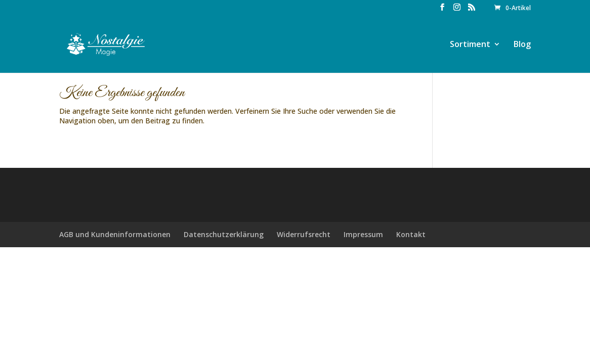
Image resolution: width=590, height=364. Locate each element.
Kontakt (411, 234)
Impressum (363, 234)
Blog (522, 45)
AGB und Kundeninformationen (115, 234)
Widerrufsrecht (304, 234)
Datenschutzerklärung (224, 234)
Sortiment (470, 45)
